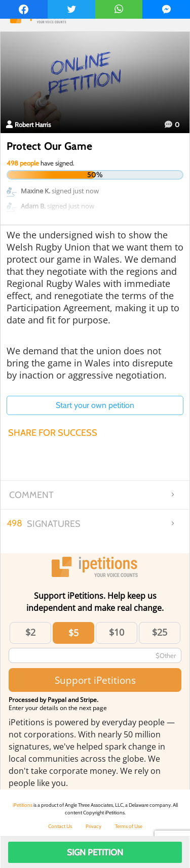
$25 (160, 632)
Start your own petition (95, 405)
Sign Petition (95, 852)
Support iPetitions (95, 680)
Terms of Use (129, 826)
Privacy (93, 826)
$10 (117, 632)
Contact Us (60, 826)
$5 (73, 633)
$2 (30, 632)
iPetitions (23, 805)
